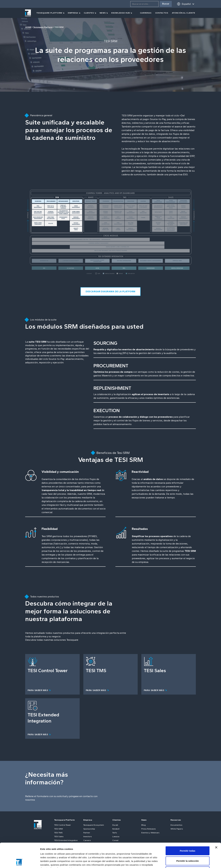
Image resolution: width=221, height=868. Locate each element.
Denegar (188, 848)
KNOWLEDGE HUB (120, 13)
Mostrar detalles (166, 862)
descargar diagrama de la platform (110, 291)
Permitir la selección (188, 838)
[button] (186, 4)
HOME (28, 27)
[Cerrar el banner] (216, 824)
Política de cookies (91, 849)
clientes (89, 13)
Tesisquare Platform (43, 27)
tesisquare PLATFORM (49, 13)
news (103, 13)
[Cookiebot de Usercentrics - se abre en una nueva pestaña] (20, 862)
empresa (73, 13)
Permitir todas (188, 828)
